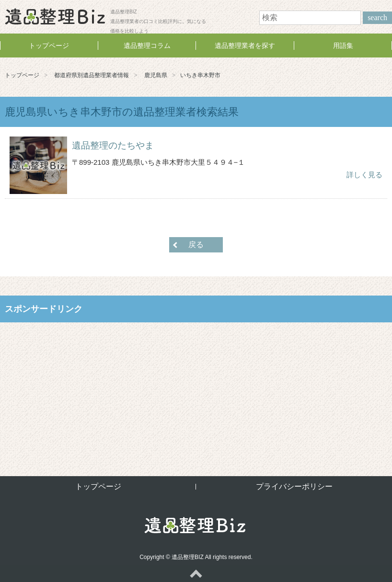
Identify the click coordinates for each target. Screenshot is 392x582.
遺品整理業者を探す (245, 46)
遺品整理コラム (147, 46)
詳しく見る (364, 175)
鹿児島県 (156, 75)
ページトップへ (196, 573)
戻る (196, 245)
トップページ (49, 46)
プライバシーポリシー (294, 486)
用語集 (343, 46)
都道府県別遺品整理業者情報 (92, 75)
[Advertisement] (196, 392)
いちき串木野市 (200, 75)
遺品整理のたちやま (113, 145)
